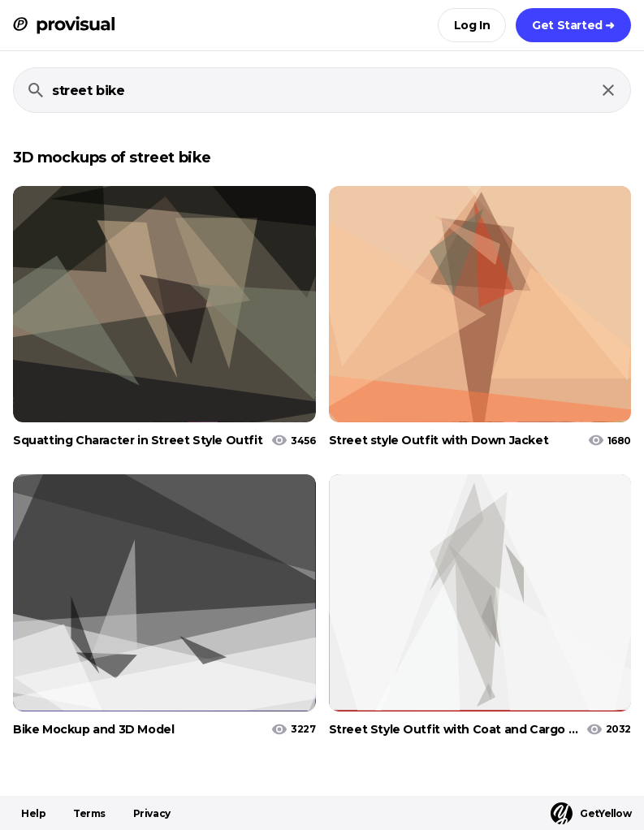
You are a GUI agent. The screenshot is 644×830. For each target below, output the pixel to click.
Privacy (152, 813)
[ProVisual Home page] (64, 25)
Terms (89, 813)
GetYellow (591, 813)
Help (33, 813)
